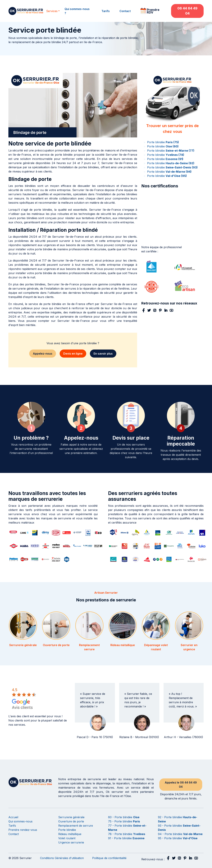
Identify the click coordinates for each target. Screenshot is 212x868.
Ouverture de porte (71, 821)
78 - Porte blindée (127, 834)
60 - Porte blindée (124, 817)
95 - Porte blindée (178, 838)
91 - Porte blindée (126, 838)
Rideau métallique (70, 834)
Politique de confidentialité (109, 858)
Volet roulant (67, 838)
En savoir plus (103, 354)
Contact (125, 11)
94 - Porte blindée (180, 834)
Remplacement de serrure (76, 826)
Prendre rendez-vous (23, 830)
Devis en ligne (73, 354)
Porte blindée (161, 142)
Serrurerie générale (71, 817)
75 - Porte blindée (124, 821)
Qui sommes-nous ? (77, 11)
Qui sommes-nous (20, 821)
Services (52, 11)
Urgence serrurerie (71, 842)
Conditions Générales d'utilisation (62, 858)
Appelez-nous (43, 354)
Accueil (13, 817)
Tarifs (106, 11)
